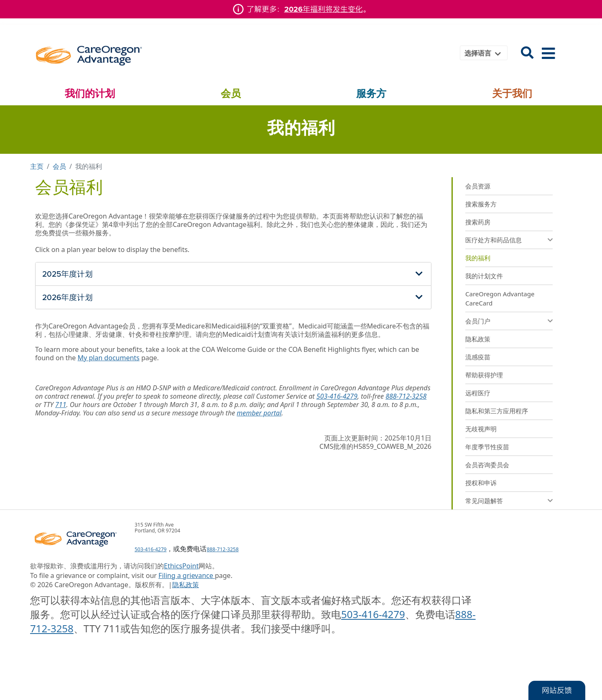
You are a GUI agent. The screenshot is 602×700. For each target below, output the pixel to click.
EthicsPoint (181, 566)
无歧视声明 (481, 429)
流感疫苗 (478, 357)
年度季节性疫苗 (487, 447)
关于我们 (512, 93)
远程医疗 (478, 393)
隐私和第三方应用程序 (497, 411)
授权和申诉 (481, 483)
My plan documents (109, 358)
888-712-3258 (406, 396)
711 (61, 405)
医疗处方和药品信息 (494, 240)
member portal (259, 413)
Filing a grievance (187, 575)
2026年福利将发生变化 (324, 9)
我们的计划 (90, 93)
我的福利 (478, 258)
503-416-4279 (337, 396)
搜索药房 (478, 222)
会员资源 (478, 186)
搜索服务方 (481, 204)
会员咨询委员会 (487, 465)
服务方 (371, 93)
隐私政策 (478, 339)
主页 (37, 166)
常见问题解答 (484, 501)
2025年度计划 (68, 274)
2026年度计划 (68, 297)
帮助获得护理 (484, 375)
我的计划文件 (484, 276)
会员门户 (478, 321)
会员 (231, 93)
